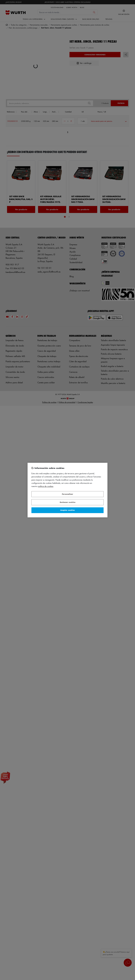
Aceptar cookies (67, 510)
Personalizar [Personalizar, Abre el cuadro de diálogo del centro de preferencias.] (67, 494)
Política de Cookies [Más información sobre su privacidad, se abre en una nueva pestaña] (46, 486)
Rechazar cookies (68, 502)
